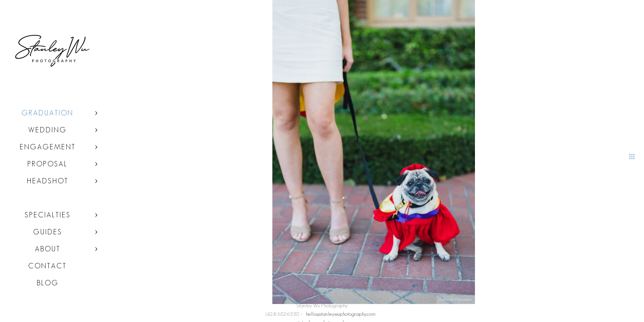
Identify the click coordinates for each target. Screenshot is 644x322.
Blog (48, 283)
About (48, 249)
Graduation (47, 113)
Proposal (47, 164)
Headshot (48, 181)
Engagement (48, 147)
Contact (47, 266)
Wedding (47, 130)
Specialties (48, 215)
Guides (48, 232)
